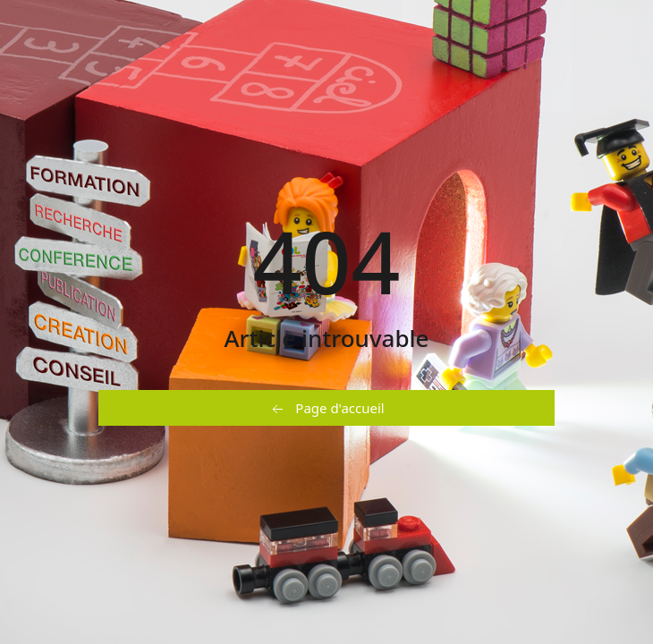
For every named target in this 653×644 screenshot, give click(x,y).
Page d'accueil (326, 409)
